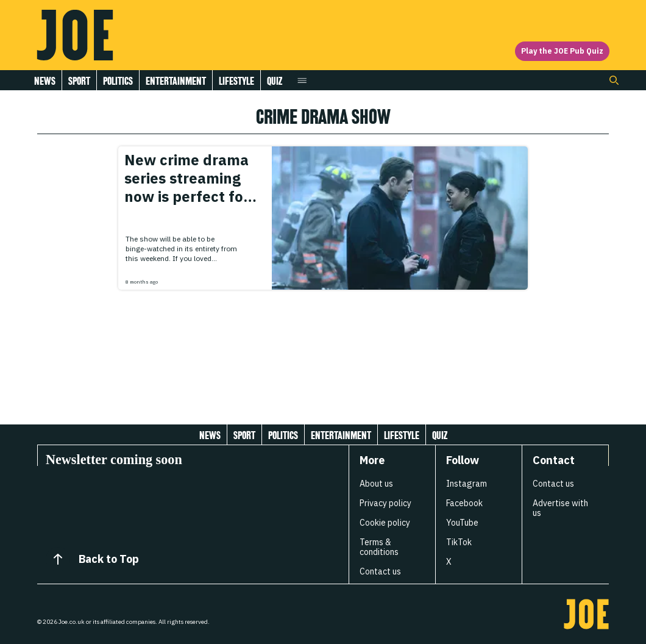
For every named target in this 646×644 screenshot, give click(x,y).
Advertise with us (560, 508)
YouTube (462, 523)
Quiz (275, 81)
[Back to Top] (58, 559)
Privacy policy (385, 503)
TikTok (459, 542)
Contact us (380, 571)
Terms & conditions (379, 547)
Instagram (467, 484)
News (45, 81)
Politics (118, 81)
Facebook (464, 503)
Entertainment (176, 81)
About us (376, 484)
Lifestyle (236, 81)
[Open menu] (302, 80)
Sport (79, 81)
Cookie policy (385, 523)
